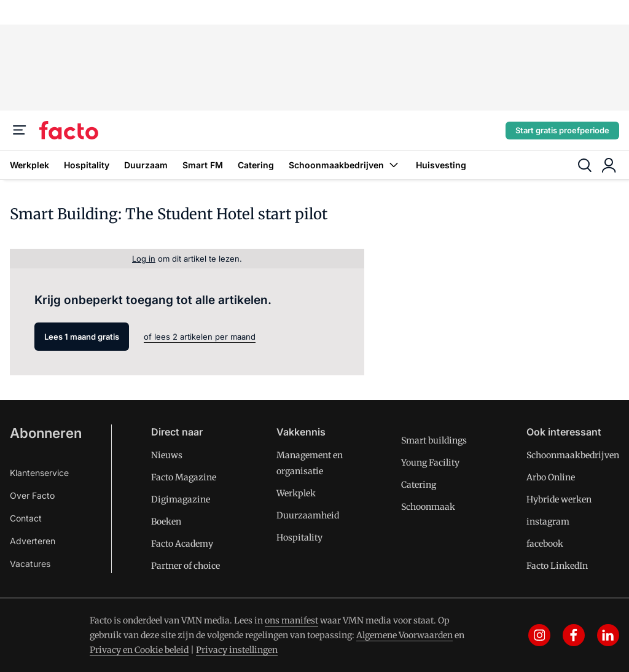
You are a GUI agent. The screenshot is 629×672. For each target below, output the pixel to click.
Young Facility (430, 463)
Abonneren (46, 433)
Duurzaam (146, 165)
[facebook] (574, 635)
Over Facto (32, 495)
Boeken (166, 522)
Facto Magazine (184, 477)
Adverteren (33, 541)
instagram (548, 522)
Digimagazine (181, 499)
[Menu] (20, 130)
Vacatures (30, 564)
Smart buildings (434, 440)
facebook (545, 544)
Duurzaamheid (308, 515)
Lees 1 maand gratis (82, 337)
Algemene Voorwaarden (404, 635)
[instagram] (539, 635)
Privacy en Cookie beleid (139, 650)
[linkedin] (608, 635)
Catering (256, 165)
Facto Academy (182, 544)
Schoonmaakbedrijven (345, 165)
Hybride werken (559, 499)
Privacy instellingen (237, 650)
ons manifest (291, 620)
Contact (26, 518)
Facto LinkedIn (557, 566)
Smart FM (203, 165)
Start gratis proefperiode (562, 130)
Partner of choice (186, 566)
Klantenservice (39, 473)
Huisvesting (441, 165)
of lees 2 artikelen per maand (200, 337)
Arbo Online (551, 477)
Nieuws (167, 455)
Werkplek (29, 165)
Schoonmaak (428, 507)
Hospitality (87, 165)
